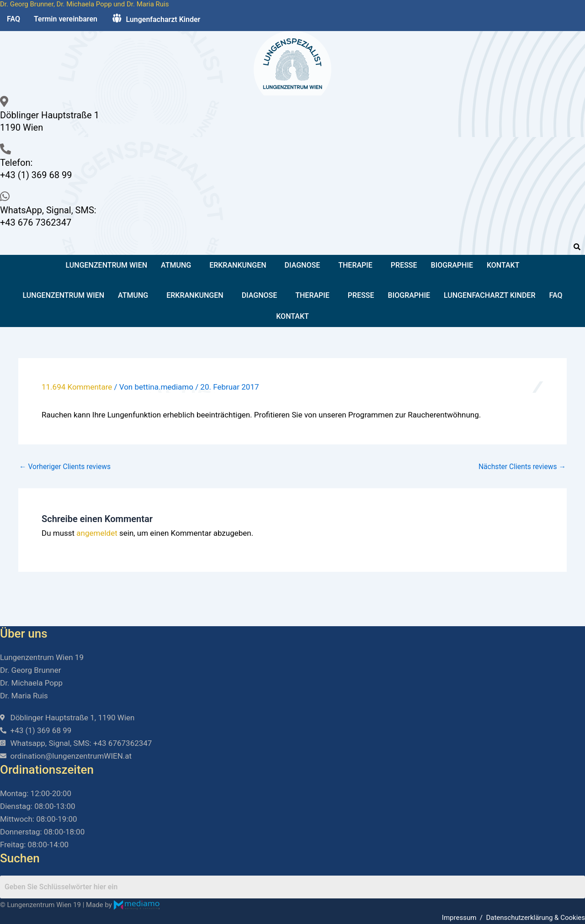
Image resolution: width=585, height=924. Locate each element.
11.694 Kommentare (77, 387)
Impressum (459, 918)
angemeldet (97, 533)
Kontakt (503, 265)
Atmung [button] (176, 265)
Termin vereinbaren (66, 19)
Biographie (452, 265)
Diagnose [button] (303, 265)
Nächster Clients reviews (521, 467)
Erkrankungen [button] (238, 265)
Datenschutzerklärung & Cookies (535, 918)
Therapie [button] (355, 265)
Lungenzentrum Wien (107, 265)
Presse (404, 265)
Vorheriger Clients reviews (66, 467)
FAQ (13, 19)
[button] (178, 265)
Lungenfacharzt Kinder (490, 295)
